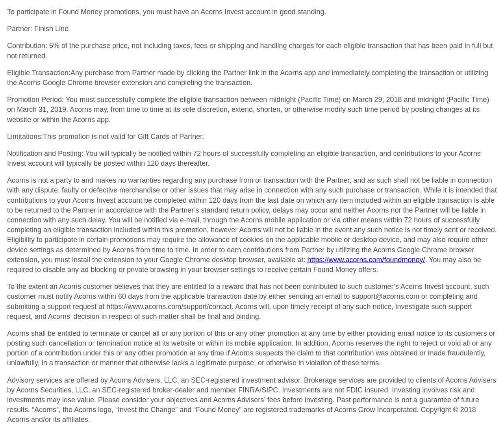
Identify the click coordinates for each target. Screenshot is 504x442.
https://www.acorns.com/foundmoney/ (366, 260)
